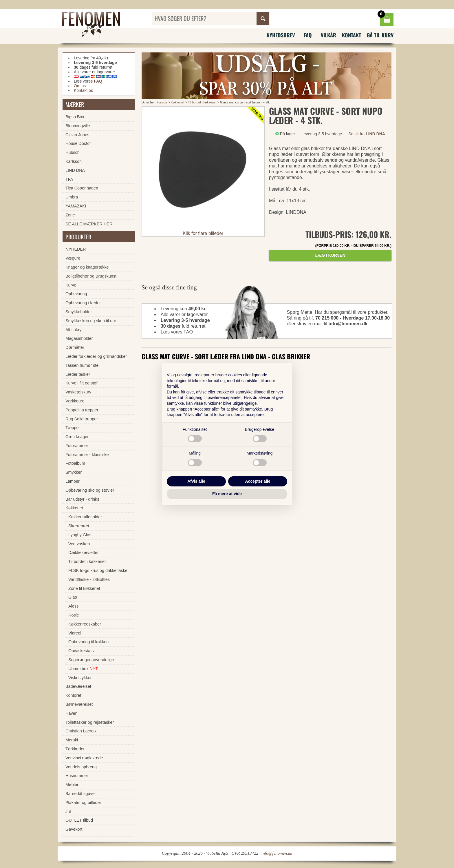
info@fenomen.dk (348, 324)
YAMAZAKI (76, 206)
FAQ (308, 35)
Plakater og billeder (83, 803)
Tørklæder (75, 749)
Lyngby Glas (80, 535)
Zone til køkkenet (84, 588)
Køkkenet (177, 102)
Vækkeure (75, 401)
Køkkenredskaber (85, 624)
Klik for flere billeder (203, 233)
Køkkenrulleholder (85, 517)
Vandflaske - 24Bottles (89, 579)
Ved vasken (79, 544)
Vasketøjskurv (78, 392)
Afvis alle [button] (196, 481)
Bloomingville (78, 126)
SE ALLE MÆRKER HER (89, 224)
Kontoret (73, 695)
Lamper (73, 481)
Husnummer (77, 776)
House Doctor (78, 143)
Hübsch (73, 152)
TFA (69, 179)
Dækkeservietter (84, 552)
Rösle (74, 615)
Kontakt (352, 35)
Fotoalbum (75, 463)
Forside (162, 102)
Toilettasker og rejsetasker (90, 722)
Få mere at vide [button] (227, 494)
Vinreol (75, 633)
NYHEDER (76, 249)
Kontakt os (83, 90)
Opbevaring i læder (83, 303)
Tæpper (73, 428)
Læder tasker (78, 374)
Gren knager (77, 437)
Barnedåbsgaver (81, 794)
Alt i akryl (74, 330)
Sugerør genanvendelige (91, 660)
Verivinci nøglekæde (84, 758)
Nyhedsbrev (281, 35)
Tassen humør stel (83, 365)
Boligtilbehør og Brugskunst (91, 276)
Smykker (74, 472)
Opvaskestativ (81, 651)
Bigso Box (75, 117)
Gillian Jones (77, 135)
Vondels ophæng (81, 767)
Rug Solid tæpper (82, 419)
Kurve (71, 285)
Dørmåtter (75, 347)
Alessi (74, 606)
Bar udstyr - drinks (82, 499)
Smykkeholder (79, 312)
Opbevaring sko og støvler (90, 490)
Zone (70, 215)
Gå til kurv (380, 35)
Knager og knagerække (87, 267)
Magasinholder (79, 338)
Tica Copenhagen (82, 188)
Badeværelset (78, 686)
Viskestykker (80, 678)
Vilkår (328, 35)
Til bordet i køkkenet (202, 102)
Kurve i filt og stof (81, 383)
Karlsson (74, 161)
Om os (80, 86)
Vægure (73, 258)
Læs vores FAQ (177, 332)
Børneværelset (79, 704)
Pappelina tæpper (82, 410)
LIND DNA (75, 170)
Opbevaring (76, 294)
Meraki (72, 740)
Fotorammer (77, 446)
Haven (72, 713)
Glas (73, 597)
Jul (68, 812)
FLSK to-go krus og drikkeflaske (98, 570)
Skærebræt (79, 526)
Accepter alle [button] (258, 481)
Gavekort (74, 829)
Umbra (72, 197)
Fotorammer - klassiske (87, 455)
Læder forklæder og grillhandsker (96, 356)
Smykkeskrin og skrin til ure (91, 321)
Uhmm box (83, 669)
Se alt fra (367, 134)
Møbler (72, 785)
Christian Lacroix (81, 731)
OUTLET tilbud (79, 820)
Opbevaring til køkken (88, 642)
